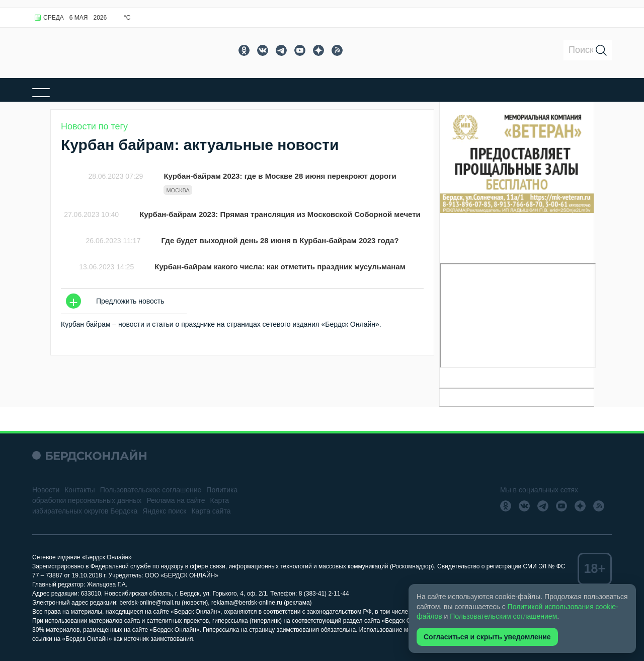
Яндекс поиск (164, 511)
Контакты (79, 490)
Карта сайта (211, 511)
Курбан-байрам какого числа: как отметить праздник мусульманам (280, 267)
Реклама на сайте (176, 500)
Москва (178, 190)
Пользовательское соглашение (151, 490)
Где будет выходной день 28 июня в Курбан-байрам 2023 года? (280, 240)
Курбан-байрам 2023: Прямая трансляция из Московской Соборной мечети (280, 214)
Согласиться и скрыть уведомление (487, 637)
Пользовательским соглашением (503, 616)
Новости (46, 490)
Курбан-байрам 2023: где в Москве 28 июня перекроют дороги (280, 176)
